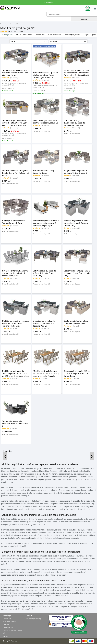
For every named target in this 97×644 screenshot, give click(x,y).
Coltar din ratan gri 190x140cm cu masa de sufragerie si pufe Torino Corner (74, 123)
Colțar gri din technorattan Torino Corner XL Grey (14, 222)
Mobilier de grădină (13, 24)
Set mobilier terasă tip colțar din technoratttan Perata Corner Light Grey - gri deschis (45, 75)
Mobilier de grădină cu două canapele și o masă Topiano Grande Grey (76, 223)
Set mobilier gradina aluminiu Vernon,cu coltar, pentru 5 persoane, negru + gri (46, 223)
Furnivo (3, 24)
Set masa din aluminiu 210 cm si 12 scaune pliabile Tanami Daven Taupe (77, 373)
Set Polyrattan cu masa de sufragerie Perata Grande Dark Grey (44, 273)
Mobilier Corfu (40, 35)
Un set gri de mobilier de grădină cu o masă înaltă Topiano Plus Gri (44, 323)
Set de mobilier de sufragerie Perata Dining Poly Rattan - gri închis (16, 173)
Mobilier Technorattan (24, 35)
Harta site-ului (8, 628)
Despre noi (7, 619)
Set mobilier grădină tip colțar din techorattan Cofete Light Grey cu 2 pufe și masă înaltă (15, 123)
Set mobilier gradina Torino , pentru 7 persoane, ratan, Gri (46, 121)
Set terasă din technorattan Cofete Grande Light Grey (76, 322)
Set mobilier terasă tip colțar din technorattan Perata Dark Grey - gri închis (15, 73)
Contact (6, 625)
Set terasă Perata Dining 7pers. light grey (44, 172)
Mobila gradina (7, 35)
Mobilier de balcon (55, 35)
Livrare (5, 636)
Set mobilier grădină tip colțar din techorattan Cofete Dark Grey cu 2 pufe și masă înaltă (77, 73)
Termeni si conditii (9, 622)
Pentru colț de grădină (72, 35)
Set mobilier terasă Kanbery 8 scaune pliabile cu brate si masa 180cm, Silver (15, 273)
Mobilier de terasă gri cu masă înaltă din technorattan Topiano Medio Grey (15, 323)
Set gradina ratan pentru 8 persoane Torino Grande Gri (76, 172)
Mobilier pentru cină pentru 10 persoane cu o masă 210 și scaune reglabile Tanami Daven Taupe (46, 373)
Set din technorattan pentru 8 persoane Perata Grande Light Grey (77, 273)
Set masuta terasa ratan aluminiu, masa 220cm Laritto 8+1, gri (15, 423)
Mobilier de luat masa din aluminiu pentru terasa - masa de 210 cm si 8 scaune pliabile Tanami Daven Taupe (15, 373)
